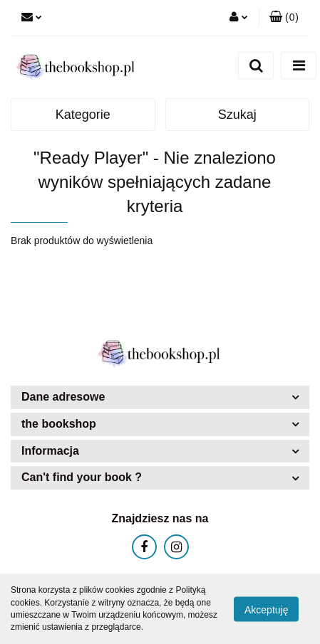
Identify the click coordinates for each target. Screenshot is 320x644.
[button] (284, 18)
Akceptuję (266, 609)
